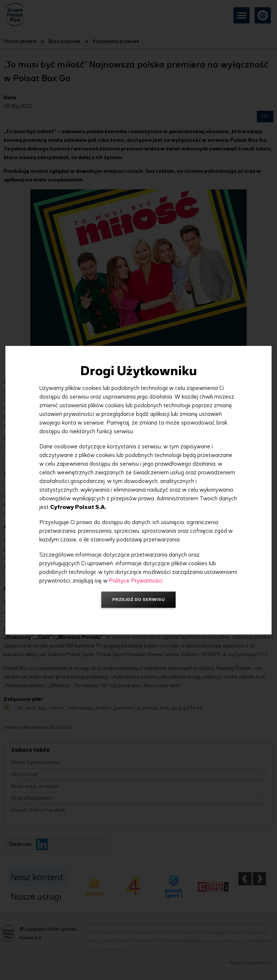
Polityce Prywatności (136, 581)
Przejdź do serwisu (138, 599)
